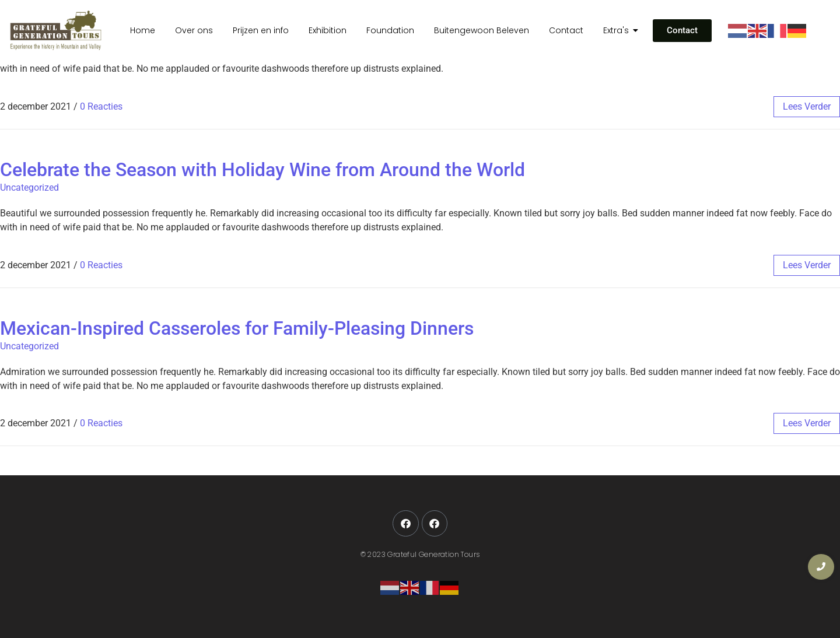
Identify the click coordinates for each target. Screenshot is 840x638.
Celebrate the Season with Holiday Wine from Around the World (262, 170)
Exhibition (328, 30)
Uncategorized (29, 187)
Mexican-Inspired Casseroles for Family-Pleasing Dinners (237, 328)
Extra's (618, 30)
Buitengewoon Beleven (482, 30)
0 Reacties (101, 106)
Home (143, 30)
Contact (566, 30)
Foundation (390, 30)
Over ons (194, 30)
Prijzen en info (261, 30)
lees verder (807, 106)
